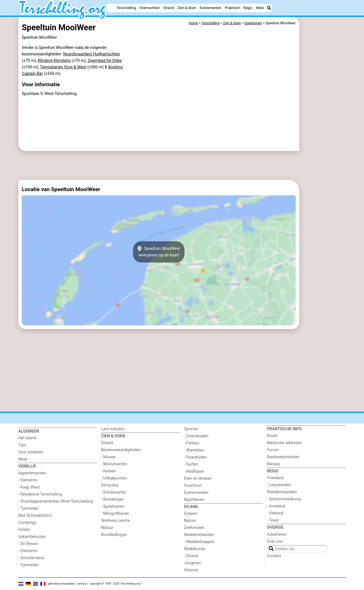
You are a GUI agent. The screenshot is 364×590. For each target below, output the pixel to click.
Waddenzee (195, 549)
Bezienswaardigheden (121, 450)
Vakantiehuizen (32, 537)
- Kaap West (29, 487)
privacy (82, 584)
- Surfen (191, 464)
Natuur (107, 528)
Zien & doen (187, 8)
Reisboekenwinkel (283, 457)
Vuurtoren (193, 486)
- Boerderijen (112, 499)
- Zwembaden (196, 436)
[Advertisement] (323, 147)
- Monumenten (114, 464)
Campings (28, 523)
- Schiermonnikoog (284, 499)
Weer (260, 8)
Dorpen (191, 514)
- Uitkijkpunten (114, 478)
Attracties (110, 485)
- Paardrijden (196, 457)
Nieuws (274, 464)
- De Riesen (28, 544)
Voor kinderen (31, 452)
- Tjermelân (28, 508)
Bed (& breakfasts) (35, 516)
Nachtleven (194, 500)
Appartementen (32, 473)
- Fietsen (192, 443)
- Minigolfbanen (115, 514)
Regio (248, 8)
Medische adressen (285, 443)
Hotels (24, 530)
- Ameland (276, 506)
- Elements (28, 480)
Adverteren (277, 534)
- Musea (108, 457)
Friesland (275, 478)
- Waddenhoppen (199, 542)
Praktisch (232, 8)
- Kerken (108, 471)
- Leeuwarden (279, 485)
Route (272, 436)
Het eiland (28, 438)
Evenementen (211, 8)
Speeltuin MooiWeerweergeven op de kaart (159, 252)
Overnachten (150, 8)
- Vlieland (275, 513)
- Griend (191, 556)
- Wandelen (194, 450)
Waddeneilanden (199, 535)
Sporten (191, 429)
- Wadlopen (194, 471)
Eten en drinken (198, 478)
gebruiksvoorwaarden (61, 584)
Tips (22, 445)
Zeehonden (194, 528)
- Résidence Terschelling (40, 494)
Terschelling (126, 8)
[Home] (111, 8)
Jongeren (193, 563)
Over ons (275, 542)
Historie (191, 570)
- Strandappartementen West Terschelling (56, 501)
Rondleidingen (114, 535)
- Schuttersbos (31, 558)
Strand (168, 8)
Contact (274, 556)
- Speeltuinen (113, 506)
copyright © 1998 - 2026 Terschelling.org (115, 584)
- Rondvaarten (114, 492)
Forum (273, 450)
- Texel (273, 520)
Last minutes (113, 429)
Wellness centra (115, 521)
